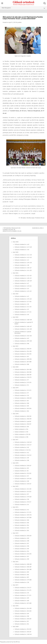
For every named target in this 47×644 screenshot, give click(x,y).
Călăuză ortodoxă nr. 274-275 (23, 590)
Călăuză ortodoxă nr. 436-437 (23, 268)
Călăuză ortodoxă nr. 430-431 (23, 278)
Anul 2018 (16, 414)
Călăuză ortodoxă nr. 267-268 (23, 603)
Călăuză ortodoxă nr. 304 (22, 525)
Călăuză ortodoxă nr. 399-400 (23, 341)
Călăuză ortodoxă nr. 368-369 (23, 398)
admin (20, 22)
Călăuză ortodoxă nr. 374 (22, 385)
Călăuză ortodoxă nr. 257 (22, 621)
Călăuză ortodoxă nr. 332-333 (23, 473)
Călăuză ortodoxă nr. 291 (22, 556)
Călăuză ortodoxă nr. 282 (22, 575)
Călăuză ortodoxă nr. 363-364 (23, 408)
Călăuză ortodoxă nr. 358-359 (23, 419)
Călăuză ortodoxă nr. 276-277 (23, 588)
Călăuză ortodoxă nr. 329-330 (23, 479)
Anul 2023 (16, 294)
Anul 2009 (16, 627)
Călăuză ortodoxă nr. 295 (22, 549)
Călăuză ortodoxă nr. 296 (22, 546)
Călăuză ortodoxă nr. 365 (22, 406)
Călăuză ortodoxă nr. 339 (22, 458)
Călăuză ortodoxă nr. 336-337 (23, 466)
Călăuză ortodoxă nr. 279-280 (23, 580)
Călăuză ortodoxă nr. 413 (22, 309)
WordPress (17, 642)
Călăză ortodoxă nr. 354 (21, 429)
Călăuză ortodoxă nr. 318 (22, 499)
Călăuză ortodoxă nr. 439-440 (23, 263)
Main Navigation (23, 8)
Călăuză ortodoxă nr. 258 (22, 616)
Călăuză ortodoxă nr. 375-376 (23, 383)
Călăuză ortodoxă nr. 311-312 (23, 512)
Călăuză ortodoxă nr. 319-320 (23, 497)
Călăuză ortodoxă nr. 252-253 (23, 629)
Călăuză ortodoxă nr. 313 (22, 510)
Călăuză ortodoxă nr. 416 (22, 304)
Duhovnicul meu (38, 228)
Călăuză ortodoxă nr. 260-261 (23, 619)
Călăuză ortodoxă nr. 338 (22, 460)
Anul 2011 (16, 585)
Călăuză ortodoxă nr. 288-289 (23, 564)
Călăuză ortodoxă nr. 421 (22, 296)
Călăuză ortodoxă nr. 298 (22, 541)
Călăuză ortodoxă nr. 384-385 (23, 370)
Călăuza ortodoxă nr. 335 (22, 468)
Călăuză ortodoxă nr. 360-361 (23, 416)
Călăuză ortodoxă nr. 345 (22, 447)
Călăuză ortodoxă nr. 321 (22, 494)
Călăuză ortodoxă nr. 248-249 (23, 634)
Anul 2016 (16, 463)
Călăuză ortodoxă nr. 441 (22, 260)
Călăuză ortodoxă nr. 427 (22, 283)
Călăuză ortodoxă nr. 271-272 (23, 595)
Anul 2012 (16, 562)
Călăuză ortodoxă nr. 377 (22, 380)
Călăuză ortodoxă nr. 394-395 (23, 351)
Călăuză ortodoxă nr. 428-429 (23, 281)
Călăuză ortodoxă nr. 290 (22, 559)
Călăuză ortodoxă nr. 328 (22, 481)
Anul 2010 (16, 606)
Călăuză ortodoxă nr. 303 (22, 528)
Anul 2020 (16, 367)
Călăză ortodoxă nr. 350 (21, 437)
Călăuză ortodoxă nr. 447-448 (23, 247)
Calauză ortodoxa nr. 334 (22, 471)
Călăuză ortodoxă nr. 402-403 (23, 336)
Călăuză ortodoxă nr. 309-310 (23, 515)
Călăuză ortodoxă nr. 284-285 (23, 569)
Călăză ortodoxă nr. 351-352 (22, 434)
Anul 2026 (16, 242)
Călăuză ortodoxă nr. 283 (22, 572)
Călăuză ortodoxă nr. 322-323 (23, 492)
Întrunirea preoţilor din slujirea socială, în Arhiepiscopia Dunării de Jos (12, 230)
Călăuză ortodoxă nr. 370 (22, 396)
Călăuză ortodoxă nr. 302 (22, 531)
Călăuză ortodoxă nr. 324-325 (23, 489)
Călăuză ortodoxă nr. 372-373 (23, 390)
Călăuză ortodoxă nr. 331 (22, 476)
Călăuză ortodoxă (23, 2)
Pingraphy (3, 642)
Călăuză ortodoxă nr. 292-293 (23, 554)
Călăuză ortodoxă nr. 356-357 (23, 424)
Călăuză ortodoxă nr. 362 (22, 411)
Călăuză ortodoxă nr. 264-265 (23, 608)
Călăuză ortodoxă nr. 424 (22, 289)
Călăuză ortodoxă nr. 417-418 (23, 302)
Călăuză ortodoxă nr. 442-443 (23, 257)
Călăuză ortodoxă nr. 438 (22, 265)
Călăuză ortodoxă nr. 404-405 (23, 329)
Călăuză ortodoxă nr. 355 (22, 427)
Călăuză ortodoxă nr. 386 (22, 364)
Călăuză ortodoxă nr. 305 (22, 523)
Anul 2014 (16, 507)
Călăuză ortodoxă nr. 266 (22, 601)
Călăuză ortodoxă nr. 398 (22, 344)
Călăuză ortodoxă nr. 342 (22, 453)
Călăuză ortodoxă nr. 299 (22, 538)
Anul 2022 (16, 317)
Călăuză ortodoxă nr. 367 (22, 401)
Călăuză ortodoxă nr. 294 (22, 551)
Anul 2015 (16, 486)
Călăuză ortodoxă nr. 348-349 (23, 442)
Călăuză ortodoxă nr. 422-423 (23, 291)
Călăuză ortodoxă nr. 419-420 (23, 299)
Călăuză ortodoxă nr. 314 (22, 505)
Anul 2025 (16, 252)
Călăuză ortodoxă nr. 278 (22, 582)
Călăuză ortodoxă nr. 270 (22, 593)
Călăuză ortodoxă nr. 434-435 (23, 270)
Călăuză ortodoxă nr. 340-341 (23, 455)
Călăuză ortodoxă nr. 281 (22, 577)
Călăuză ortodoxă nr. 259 (22, 614)
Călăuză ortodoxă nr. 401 (22, 338)
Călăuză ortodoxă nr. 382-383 (23, 372)
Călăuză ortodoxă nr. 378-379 (23, 377)
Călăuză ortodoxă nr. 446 (22, 250)
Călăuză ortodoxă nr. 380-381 (23, 375)
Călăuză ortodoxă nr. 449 (22, 244)
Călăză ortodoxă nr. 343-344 (23, 450)
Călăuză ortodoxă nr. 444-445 (23, 255)
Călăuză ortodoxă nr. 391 (22, 357)
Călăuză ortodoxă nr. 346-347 (23, 445)
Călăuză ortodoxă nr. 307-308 (23, 518)
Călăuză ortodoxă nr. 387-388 (23, 362)
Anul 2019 (16, 388)
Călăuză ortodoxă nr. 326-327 (23, 484)
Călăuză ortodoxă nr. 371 (22, 393)
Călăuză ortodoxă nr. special (23, 421)
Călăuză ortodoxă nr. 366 (22, 403)
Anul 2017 (16, 440)
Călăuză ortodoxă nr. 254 (22, 624)
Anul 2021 (16, 346)
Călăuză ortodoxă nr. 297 (22, 544)
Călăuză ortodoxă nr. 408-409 (23, 320)
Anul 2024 (16, 273)
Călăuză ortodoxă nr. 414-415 (23, 307)
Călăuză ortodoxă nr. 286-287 (23, 567)
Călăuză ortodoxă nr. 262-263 (23, 611)
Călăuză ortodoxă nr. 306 (22, 520)
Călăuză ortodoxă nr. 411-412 (23, 312)
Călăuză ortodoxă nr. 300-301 (23, 536)
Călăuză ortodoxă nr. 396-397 (23, 349)
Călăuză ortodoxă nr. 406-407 (23, 326)
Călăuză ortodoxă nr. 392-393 (23, 354)
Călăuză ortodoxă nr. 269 (22, 598)
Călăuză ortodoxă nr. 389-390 (23, 359)
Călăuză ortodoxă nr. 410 (22, 315)
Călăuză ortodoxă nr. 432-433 (23, 276)
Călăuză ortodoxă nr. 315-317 (23, 502)
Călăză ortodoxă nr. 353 (21, 432)
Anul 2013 (16, 533)
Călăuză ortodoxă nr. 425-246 (23, 286)
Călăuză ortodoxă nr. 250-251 (23, 632)
